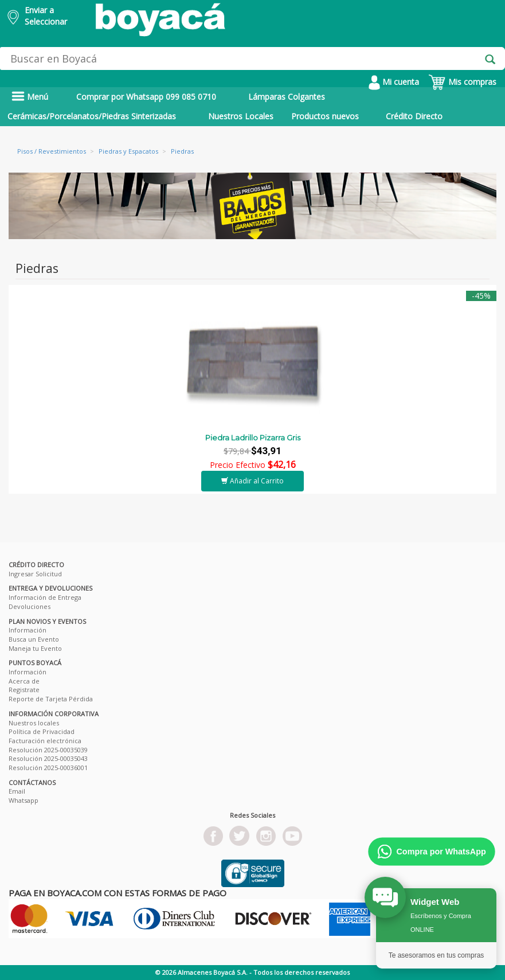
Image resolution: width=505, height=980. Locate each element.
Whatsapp (24, 800)
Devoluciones (30, 606)
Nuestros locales (34, 723)
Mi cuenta (394, 82)
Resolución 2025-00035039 (48, 750)
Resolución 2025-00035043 (48, 758)
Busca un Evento (34, 639)
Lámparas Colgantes (287, 97)
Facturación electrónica (45, 741)
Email (17, 791)
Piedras (182, 151)
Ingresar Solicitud (35, 574)
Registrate (24, 690)
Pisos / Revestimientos (52, 151)
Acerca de (24, 681)
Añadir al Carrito (252, 481)
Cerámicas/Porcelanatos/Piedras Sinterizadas (92, 116)
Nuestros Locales (241, 116)
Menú (30, 97)
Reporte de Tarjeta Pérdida (51, 699)
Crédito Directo (414, 116)
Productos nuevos (325, 116)
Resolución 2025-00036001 (48, 768)
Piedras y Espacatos (128, 151)
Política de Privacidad (42, 731)
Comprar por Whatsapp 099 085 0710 (146, 97)
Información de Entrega (45, 597)
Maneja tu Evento (35, 648)
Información (28, 630)
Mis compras (462, 82)
